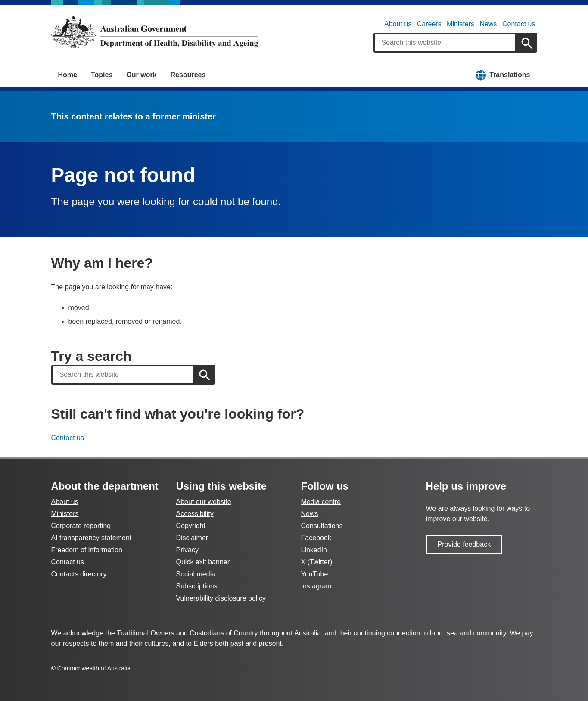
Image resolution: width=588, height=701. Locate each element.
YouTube (315, 574)
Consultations (322, 526)
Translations (510, 75)
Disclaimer (192, 538)
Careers (429, 24)
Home (68, 75)
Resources (188, 75)
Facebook (316, 538)
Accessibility (195, 514)
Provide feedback (464, 544)
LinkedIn (314, 550)
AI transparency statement (92, 538)
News (488, 24)
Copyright (191, 526)
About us (398, 24)
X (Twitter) (317, 562)
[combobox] (445, 43)
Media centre (321, 502)
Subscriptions (197, 586)
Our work (141, 75)
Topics (102, 75)
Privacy (187, 550)
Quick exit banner (203, 562)
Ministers (460, 24)
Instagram (316, 586)
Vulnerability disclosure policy (221, 598)
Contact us (519, 24)
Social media (196, 574)
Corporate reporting (81, 526)
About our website (204, 502)
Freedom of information (87, 550)
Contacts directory (79, 574)
